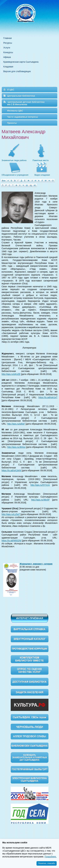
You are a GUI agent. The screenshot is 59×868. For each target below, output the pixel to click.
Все (4, 181)
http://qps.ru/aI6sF (16, 424)
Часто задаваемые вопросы (22, 117)
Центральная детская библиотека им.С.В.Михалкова (26, 103)
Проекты (12, 123)
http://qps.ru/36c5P (40, 500)
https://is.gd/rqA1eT (48, 397)
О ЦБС (11, 90)
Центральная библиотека (21, 96)
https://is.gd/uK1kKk (11, 470)
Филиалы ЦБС (15, 111)
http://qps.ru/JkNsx (16, 447)
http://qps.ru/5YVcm (40, 485)
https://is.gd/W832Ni (11, 541)
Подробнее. (51, 857)
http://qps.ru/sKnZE (11, 374)
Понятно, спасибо (47, 863)
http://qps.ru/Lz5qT (11, 514)
